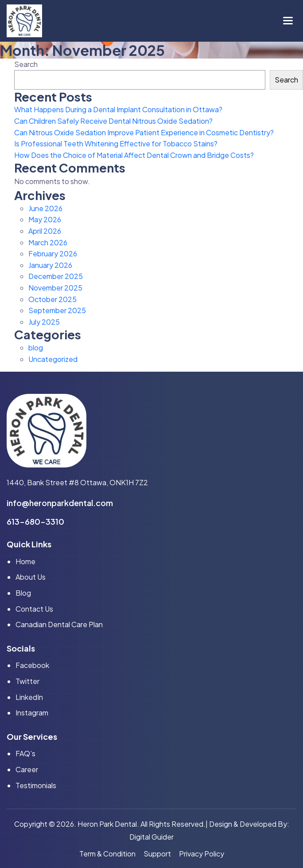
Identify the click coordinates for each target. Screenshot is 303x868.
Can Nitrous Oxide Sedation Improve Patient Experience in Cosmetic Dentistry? (144, 132)
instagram (32, 713)
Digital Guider (151, 837)
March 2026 (48, 242)
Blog (23, 593)
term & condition (107, 854)
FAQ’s (25, 753)
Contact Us (34, 609)
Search (26, 64)
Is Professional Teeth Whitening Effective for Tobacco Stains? (116, 143)
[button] (288, 21)
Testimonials (36, 785)
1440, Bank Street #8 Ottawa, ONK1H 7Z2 (77, 482)
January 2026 (50, 265)
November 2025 (55, 288)
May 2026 (45, 219)
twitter (27, 681)
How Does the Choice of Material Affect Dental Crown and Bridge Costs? (134, 155)
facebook (32, 665)
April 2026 (45, 231)
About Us (31, 577)
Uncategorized (53, 359)
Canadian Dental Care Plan (59, 624)
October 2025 (52, 299)
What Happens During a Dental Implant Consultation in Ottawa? (118, 109)
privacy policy (202, 854)
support (157, 854)
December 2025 (56, 276)
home (25, 561)
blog (36, 348)
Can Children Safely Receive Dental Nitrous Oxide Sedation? (113, 121)
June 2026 (45, 208)
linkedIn (29, 697)
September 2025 (57, 310)
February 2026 (53, 253)
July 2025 (44, 322)
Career (27, 769)
